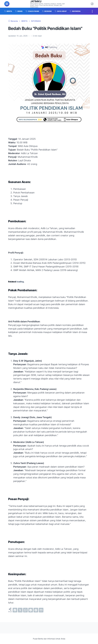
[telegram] (31, 610)
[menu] (7, 4)
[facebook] (15, 610)
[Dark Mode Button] (92, 4)
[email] (41, 610)
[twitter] (20, 610)
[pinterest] (36, 610)
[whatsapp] (25, 610)
